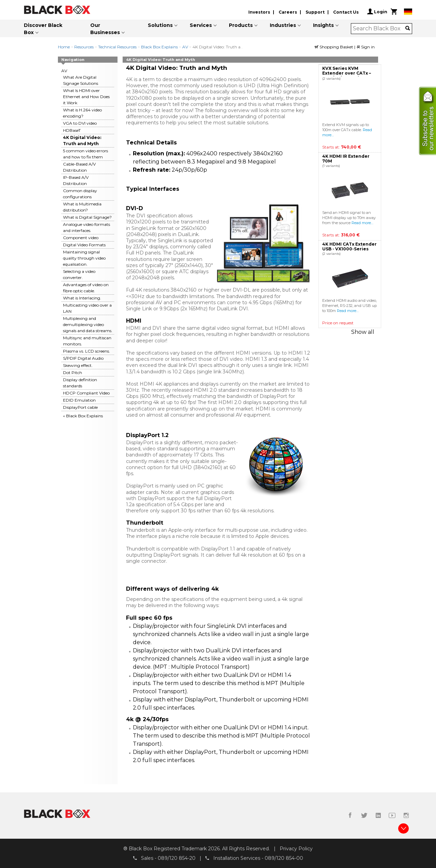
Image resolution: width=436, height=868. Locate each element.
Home (64, 47)
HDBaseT (72, 130)
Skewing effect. (78, 365)
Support (315, 12)
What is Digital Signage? (87, 217)
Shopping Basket (334, 47)
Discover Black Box (43, 29)
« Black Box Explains (83, 416)
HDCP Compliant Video (86, 393)
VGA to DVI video (80, 123)
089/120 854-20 (177, 858)
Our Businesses (105, 29)
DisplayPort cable (80, 407)
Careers (288, 12)
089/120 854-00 (284, 858)
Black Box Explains (160, 47)
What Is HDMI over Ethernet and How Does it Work (86, 97)
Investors (259, 12)
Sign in (365, 47)
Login (377, 12)
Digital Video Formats (84, 245)
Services (201, 25)
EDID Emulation (79, 400)
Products (241, 25)
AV (185, 47)
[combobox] (379, 29)
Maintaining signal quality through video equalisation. (84, 258)
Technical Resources (117, 47)
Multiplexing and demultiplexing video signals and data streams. (88, 324)
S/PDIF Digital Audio (83, 358)
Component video (81, 238)
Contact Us (346, 12)
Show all (363, 332)
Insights (323, 25)
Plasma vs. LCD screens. (87, 351)
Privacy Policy (296, 849)
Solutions (160, 25)
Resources (84, 47)
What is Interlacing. (82, 298)
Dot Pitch (73, 373)
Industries (283, 25)
